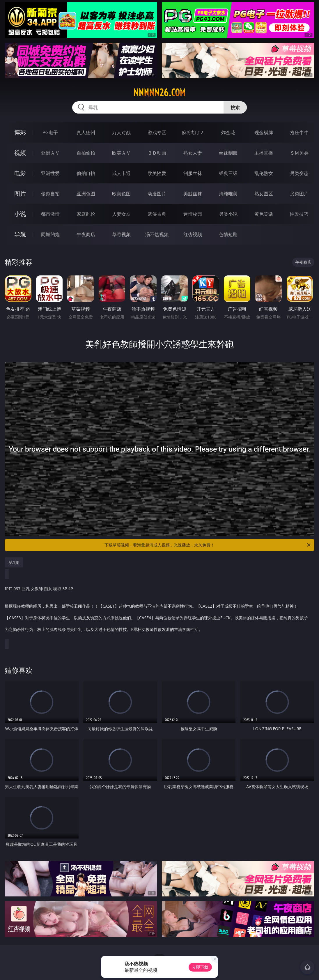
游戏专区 (157, 132)
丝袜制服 (228, 153)
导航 (20, 234)
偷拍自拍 (86, 173)
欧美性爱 (157, 173)
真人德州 (86, 132)
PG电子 (50, 132)
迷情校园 (193, 214)
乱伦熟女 (264, 173)
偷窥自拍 (50, 194)
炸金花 (228, 132)
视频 (20, 153)
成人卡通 (121, 173)
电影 (20, 173)
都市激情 (50, 214)
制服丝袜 (193, 173)
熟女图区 (264, 194)
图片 (20, 193)
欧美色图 (121, 194)
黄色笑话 (264, 214)
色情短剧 (228, 234)
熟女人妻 (193, 153)
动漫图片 (157, 194)
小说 (20, 214)
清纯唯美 (228, 194)
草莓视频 (121, 234)
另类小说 (228, 214)
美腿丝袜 (193, 194)
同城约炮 (50, 234)
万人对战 (121, 132)
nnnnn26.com (159, 93)
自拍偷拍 (86, 153)
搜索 (235, 107)
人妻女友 (121, 214)
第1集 (14, 562)
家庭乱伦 (86, 214)
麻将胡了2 (193, 132)
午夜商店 (86, 234)
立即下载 (200, 967)
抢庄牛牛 (299, 132)
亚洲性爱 (50, 173)
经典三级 (228, 173)
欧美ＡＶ (121, 153)
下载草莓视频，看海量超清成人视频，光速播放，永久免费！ (208, 545)
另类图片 (299, 194)
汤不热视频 (157, 234)
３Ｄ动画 (157, 153)
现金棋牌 (264, 132)
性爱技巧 (299, 214)
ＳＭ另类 (299, 153)
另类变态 (299, 173)
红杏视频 (193, 234)
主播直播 (264, 153)
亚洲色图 (86, 194)
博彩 (20, 132)
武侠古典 (157, 214)
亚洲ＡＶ (50, 153)
